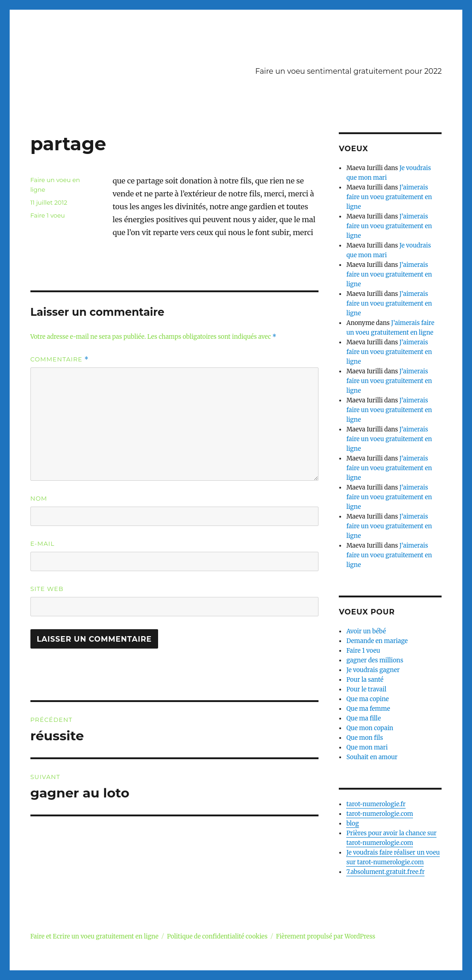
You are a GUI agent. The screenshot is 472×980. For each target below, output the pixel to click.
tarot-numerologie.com (380, 814)
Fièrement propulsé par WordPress (326, 936)
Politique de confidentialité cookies (217, 936)
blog (352, 824)
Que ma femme (368, 709)
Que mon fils (365, 738)
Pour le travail (366, 689)
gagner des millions (375, 660)
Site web (47, 589)
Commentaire (60, 359)
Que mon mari (367, 747)
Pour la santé (365, 680)
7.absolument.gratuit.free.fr (385, 872)
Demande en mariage (377, 641)
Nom (39, 498)
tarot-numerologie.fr (376, 804)
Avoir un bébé (366, 631)
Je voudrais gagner (373, 670)
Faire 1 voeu (48, 215)
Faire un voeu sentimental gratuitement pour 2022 (349, 71)
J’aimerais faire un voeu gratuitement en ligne (389, 197)
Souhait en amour (372, 757)
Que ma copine (367, 699)
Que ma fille (363, 718)
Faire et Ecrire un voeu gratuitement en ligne (94, 936)
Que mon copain (370, 728)
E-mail (43, 543)
